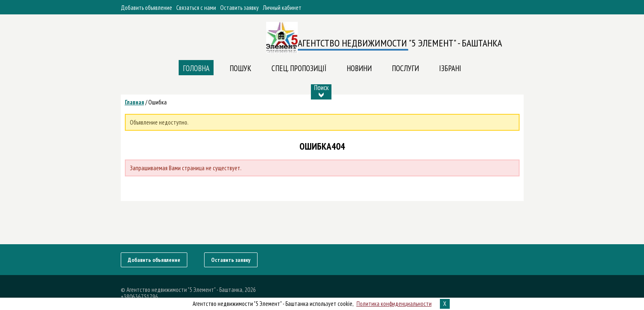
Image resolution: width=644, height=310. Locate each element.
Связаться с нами (196, 8)
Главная (135, 102)
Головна (196, 68)
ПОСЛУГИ (405, 68)
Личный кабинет (282, 8)
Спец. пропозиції (299, 68)
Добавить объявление (146, 8)
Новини (359, 68)
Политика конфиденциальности (394, 304)
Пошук (240, 68)
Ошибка (158, 102)
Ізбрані (450, 68)
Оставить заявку (239, 8)
